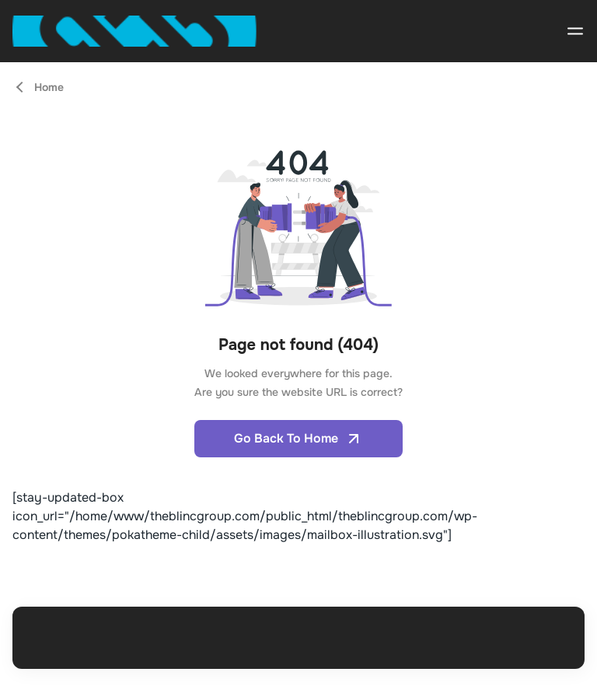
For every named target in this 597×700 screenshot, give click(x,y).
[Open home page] (135, 31)
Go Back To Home (298, 439)
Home (49, 87)
